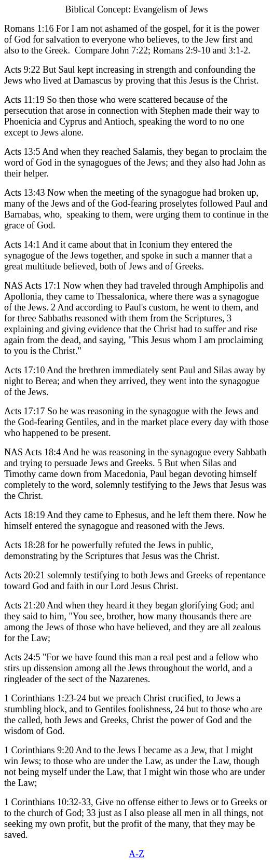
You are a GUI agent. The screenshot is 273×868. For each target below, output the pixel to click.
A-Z (136, 854)
